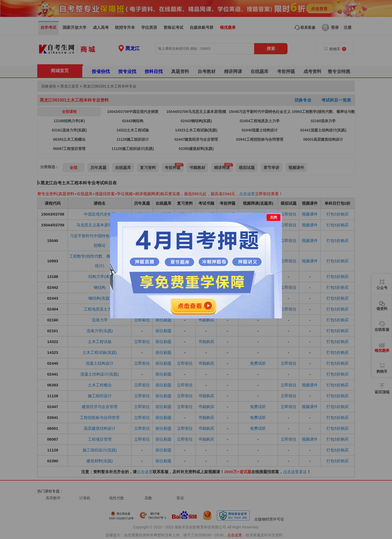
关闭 (274, 217)
